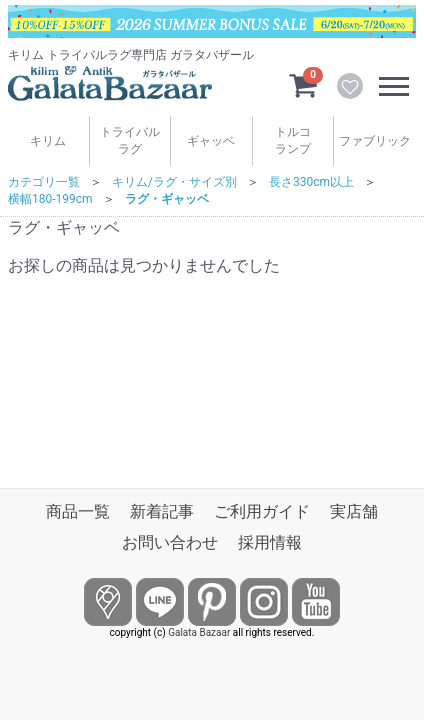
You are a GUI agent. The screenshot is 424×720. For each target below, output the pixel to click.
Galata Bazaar (199, 632)
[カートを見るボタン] (303, 84)
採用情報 (270, 542)
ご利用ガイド (262, 511)
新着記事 (162, 511)
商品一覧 (78, 511)
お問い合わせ (170, 542)
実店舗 (354, 511)
